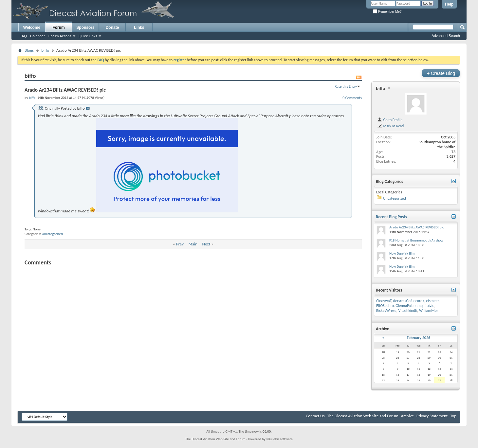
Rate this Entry (346, 86)
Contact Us (315, 416)
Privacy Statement (432, 416)
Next (206, 244)
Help (449, 4)
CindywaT (384, 301)
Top (453, 416)
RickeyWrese (386, 311)
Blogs (29, 50)
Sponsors (85, 27)
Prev (180, 244)
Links (139, 27)
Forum (58, 27)
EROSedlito (385, 306)
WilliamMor (429, 311)
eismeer (432, 301)
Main (193, 244)
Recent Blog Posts (391, 217)
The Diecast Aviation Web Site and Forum (363, 416)
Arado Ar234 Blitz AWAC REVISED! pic (417, 227)
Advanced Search (446, 36)
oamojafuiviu (424, 306)
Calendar (37, 36)
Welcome (32, 27)
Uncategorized (52, 234)
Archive (407, 416)
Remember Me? (387, 12)
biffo (45, 50)
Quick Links (88, 36)
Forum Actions (60, 36)
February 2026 (419, 338)
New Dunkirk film (402, 253)
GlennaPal (404, 306)
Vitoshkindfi (408, 311)
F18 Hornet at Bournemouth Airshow (416, 240)
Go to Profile (390, 120)
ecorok (419, 301)
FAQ (23, 36)
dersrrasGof (402, 301)
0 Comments (352, 98)
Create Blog (441, 73)
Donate (112, 27)
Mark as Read (390, 126)
